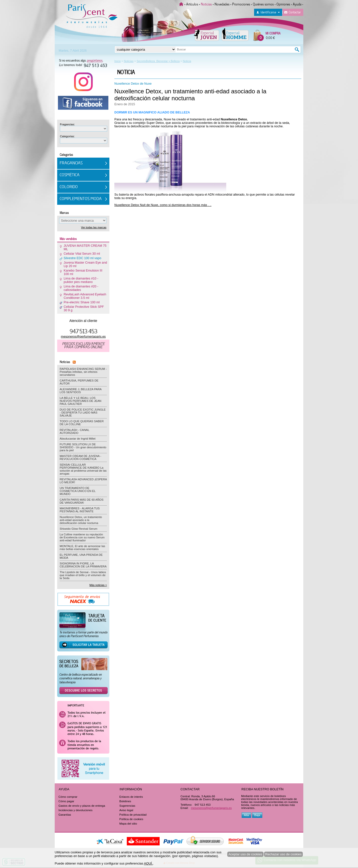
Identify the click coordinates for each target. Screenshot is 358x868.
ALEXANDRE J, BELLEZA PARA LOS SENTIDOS (81, 391)
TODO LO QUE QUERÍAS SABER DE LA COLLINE (82, 423)
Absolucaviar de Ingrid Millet (78, 439)
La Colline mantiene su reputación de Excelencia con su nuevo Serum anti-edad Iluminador (82, 537)
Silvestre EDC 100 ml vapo (82, 258)
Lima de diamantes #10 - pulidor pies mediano (81, 280)
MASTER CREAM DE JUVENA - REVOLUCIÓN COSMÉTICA (80, 457)
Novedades (222, 4)
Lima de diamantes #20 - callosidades (81, 288)
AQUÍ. (148, 863)
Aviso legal (126, 810)
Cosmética (70, 175)
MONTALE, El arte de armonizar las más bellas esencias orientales (82, 548)
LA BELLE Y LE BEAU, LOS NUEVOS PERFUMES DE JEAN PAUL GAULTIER (81, 401)
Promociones (241, 4)
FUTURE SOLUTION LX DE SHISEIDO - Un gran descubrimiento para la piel (83, 447)
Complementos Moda (81, 199)
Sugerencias (127, 806)
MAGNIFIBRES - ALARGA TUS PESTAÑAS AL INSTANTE (80, 510)
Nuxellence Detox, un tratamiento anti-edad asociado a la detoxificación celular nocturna (190, 95)
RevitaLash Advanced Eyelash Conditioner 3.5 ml (85, 296)
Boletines (125, 801)
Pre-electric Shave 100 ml (82, 302)
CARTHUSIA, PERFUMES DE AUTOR (79, 382)
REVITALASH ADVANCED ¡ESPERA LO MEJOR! (83, 481)
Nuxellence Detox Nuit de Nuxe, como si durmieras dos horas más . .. (163, 205)
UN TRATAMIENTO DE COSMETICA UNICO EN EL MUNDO (78, 491)
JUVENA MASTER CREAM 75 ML (85, 247)
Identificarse (268, 12)
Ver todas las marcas (94, 227)
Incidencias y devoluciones (75, 810)
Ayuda (297, 4)
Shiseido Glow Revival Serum (79, 529)
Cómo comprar (68, 797)
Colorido (69, 187)
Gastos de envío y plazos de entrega (82, 806)
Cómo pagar (66, 801)
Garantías (65, 815)
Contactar (295, 12)
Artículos (192, 4)
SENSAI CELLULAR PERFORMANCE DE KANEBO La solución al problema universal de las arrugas (83, 469)
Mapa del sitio (128, 824)
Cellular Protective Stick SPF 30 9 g (84, 309)
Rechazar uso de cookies (284, 854)
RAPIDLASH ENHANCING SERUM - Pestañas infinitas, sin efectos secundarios (83, 372)
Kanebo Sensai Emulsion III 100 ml (83, 272)
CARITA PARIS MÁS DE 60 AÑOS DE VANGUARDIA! (82, 501)
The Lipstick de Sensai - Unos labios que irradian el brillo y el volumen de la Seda (83, 575)
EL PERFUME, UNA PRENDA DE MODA (81, 556)
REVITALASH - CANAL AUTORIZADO (74, 431)
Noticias (206, 4)
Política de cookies (131, 819)
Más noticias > (98, 585)
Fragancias (71, 163)
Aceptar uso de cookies (245, 854)
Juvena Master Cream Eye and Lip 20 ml (85, 264)
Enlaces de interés (131, 797)
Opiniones (283, 4)
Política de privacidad (133, 815)
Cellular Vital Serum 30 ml (82, 254)
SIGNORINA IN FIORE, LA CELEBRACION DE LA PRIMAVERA (83, 565)
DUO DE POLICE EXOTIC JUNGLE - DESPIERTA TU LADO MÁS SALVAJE (83, 413)
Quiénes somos (263, 4)
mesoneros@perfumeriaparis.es (83, 337)
